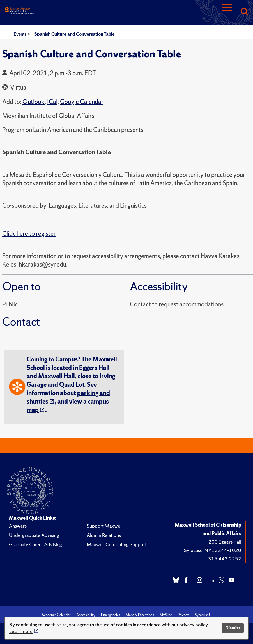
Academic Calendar (56, 615)
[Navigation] (227, 12)
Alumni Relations (104, 535)
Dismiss (233, 628)
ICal (52, 102)
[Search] (244, 12)
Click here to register (29, 234)
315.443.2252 (225, 559)
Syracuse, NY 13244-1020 (213, 550)
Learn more (21, 631)
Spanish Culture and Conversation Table (74, 34)
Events (21, 34)
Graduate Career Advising (35, 544)
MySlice (166, 615)
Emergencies (111, 615)
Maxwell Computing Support (117, 544)
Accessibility (86, 615)
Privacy (183, 615)
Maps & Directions (140, 615)
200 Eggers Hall (225, 542)
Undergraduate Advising (34, 535)
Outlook (34, 102)
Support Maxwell (105, 526)
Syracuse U (203, 615)
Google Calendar (82, 102)
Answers (18, 526)
